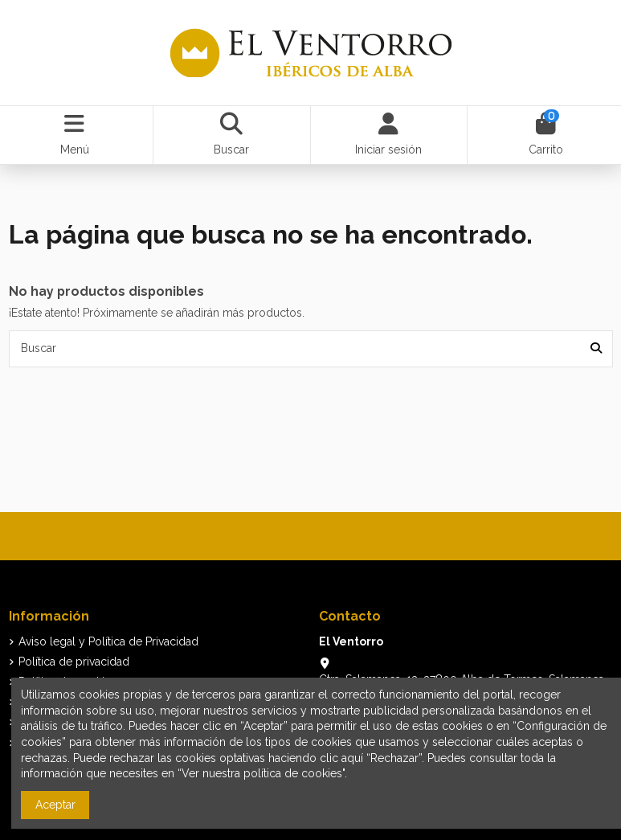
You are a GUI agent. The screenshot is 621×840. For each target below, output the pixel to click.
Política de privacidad (74, 662)
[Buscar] (596, 348)
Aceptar (55, 805)
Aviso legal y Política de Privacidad (108, 641)
